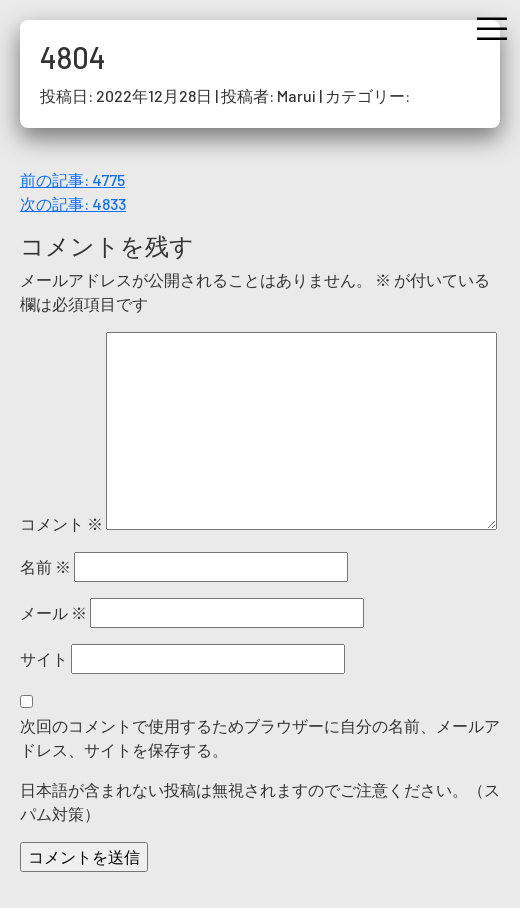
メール (53, 612)
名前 (45, 566)
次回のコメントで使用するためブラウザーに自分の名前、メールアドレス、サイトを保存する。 (260, 737)
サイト (44, 658)
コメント (61, 523)
